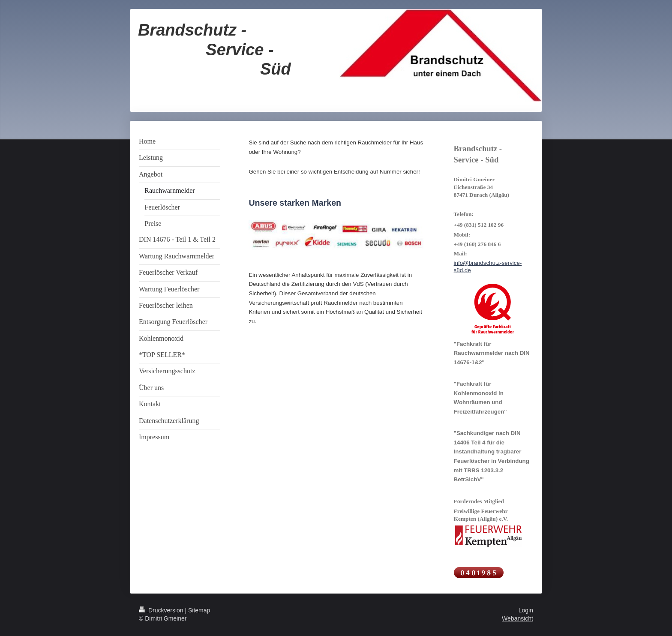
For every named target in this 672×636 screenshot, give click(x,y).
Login (526, 610)
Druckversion (162, 610)
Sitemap (199, 610)
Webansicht (517, 618)
